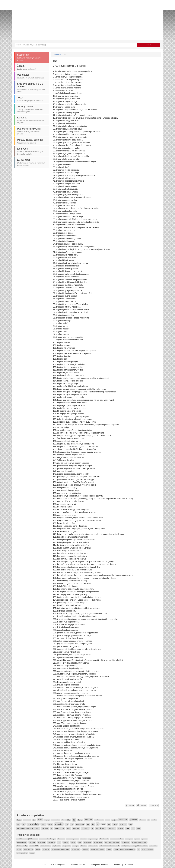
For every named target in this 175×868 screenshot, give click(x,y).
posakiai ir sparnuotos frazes (28, 828)
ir (52, 828)
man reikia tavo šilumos (139, 842)
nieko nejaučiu (28, 849)
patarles (134, 820)
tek (67, 824)
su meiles (27, 820)
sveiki (40, 820)
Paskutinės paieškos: (29, 835)
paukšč (109, 849)
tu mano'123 (34, 846)
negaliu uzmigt (93, 839)
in (63, 820)
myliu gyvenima (22, 853)
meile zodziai (99, 820)
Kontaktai (129, 865)
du (109, 824)
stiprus (73, 842)
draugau (83, 846)
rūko (59, 842)
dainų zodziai (60, 828)
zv (92, 828)
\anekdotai (101, 828)
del (34, 820)
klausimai (85, 849)
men (107, 820)
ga (18, 824)
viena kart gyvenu (72, 839)
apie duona (153, 846)
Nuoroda (154, 805)
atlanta (32, 853)
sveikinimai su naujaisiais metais (27, 839)
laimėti (38, 849)
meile (115, 824)
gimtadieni (76, 828)
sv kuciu (66, 842)
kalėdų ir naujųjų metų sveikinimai (124, 849)
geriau (154, 820)
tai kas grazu (76, 849)
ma (127, 828)
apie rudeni (42, 842)
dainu (50, 824)
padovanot (46, 849)
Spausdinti (142, 805)
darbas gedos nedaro (98, 849)
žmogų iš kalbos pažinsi (140, 846)
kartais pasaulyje (22, 846)
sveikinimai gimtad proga (47, 839)
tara (80, 842)
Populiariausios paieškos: (31, 815)
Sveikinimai (57, 54)
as (24, 824)
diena (43, 824)
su (74, 820)
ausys (19, 849)
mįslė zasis (57, 846)
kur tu (47, 820)
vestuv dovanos (46, 846)
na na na (88, 820)
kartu (80, 820)
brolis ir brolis (93, 846)
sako (139, 828)
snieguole (129, 839)
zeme (103, 824)
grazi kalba (51, 842)
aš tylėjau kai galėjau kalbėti (60, 849)
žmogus (142, 820)
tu (93, 824)
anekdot (59, 824)
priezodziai (123, 820)
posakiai (85, 828)
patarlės (112, 828)
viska (68, 820)
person (137, 839)
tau (88, 824)
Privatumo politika (77, 865)
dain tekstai (80, 824)
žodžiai (121, 828)
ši (138, 849)
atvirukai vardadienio (117, 839)
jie (149, 820)
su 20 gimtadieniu (147, 849)
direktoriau (61, 839)
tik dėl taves (126, 842)
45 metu (83, 839)
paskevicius (87, 842)
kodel (19, 820)
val (72, 824)
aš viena (45, 828)
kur (69, 828)
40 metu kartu (98, 842)
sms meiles (56, 820)
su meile (32, 842)
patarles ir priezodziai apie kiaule (110, 846)
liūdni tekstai (104, 839)
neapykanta (67, 846)
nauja (114, 820)
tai (133, 828)
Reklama (117, 865)
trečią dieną (126, 846)
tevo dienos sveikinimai (112, 842)
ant (131, 824)
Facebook (130, 805)
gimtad (144, 839)
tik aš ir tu (123, 824)
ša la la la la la (33, 824)
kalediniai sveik (22, 842)
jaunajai (75, 846)
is (98, 824)
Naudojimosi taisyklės (99, 865)
